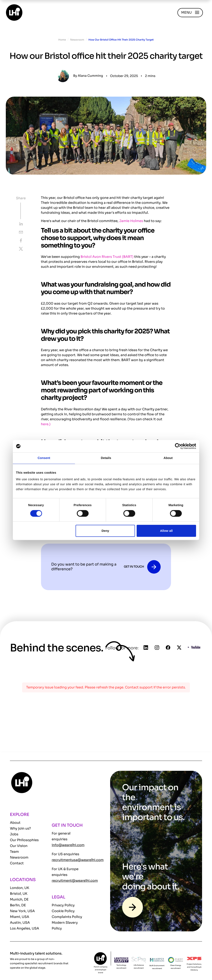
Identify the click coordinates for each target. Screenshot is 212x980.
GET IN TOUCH (134, 567)
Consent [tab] (44, 458)
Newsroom (77, 40)
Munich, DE (19, 899)
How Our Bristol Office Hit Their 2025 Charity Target (121, 40)
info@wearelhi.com (68, 845)
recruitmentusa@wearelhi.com (78, 860)
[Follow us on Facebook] (168, 648)
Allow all (166, 531)
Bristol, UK (19, 894)
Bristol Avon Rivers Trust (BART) (107, 257)
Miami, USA (20, 917)
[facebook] (21, 240)
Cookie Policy (63, 911)
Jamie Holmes (131, 221)
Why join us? (20, 828)
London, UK (20, 888)
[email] (21, 232)
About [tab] (168, 458)
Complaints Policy (67, 917)
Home (62, 40)
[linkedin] (21, 224)
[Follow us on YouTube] (194, 648)
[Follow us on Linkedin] (146, 648)
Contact (17, 863)
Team (14, 852)
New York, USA (22, 911)
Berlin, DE (18, 905)
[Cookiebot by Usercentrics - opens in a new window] (178, 446)
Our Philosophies (24, 840)
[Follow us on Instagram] (157, 648)
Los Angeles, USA (25, 928)
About (15, 823)
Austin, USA (20, 923)
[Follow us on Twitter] (179, 648)
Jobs (14, 834)
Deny (105, 531)
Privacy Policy (63, 905)
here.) (46, 424)
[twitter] (21, 249)
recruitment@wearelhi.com (75, 881)
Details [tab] (106, 458)
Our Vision (19, 846)
